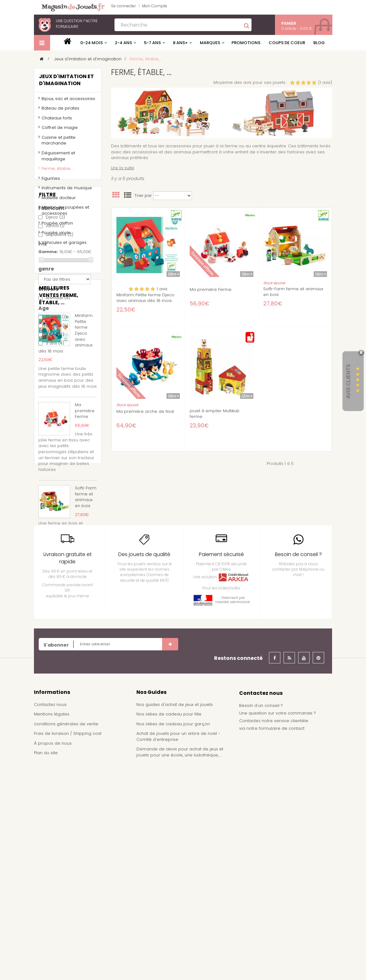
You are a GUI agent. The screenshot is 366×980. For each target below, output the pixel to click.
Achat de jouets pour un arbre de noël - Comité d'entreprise (178, 950)
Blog (319, 43)
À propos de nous (53, 957)
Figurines (51, 181)
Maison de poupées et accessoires (65, 213)
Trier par (143, 196)
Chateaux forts (57, 121)
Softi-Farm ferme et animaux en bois (293, 292)
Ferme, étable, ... (58, 171)
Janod (55, 309)
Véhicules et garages (64, 245)
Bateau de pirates (60, 111)
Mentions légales (52, 927)
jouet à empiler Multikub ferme (215, 414)
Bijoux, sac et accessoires (68, 101)
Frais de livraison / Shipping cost (68, 947)
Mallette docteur (59, 200)
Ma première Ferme (211, 290)
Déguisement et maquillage (58, 159)
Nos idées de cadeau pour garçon (173, 937)
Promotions (246, 43)
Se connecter (123, 6)
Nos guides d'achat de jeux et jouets (175, 918)
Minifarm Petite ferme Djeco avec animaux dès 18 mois (145, 298)
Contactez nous (50, 918)
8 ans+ (180, 43)
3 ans (55, 427)
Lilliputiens (59, 318)
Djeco (55, 301)
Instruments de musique (67, 191)
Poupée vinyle (56, 235)
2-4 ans (123, 43)
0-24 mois (91, 43)
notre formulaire (77, 24)
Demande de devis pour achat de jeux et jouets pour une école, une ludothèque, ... (180, 966)
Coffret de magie (60, 130)
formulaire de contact (282, 942)
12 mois (56, 401)
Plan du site (46, 967)
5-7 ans (152, 43)
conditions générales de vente (66, 937)
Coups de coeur (287, 43)
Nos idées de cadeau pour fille (169, 927)
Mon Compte (155, 6)
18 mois (57, 409)
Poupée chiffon (57, 226)
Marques (210, 43)
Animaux (58, 382)
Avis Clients (348, 382)
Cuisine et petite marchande (59, 143)
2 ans (55, 418)
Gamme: (48, 336)
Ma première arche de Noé (145, 412)
